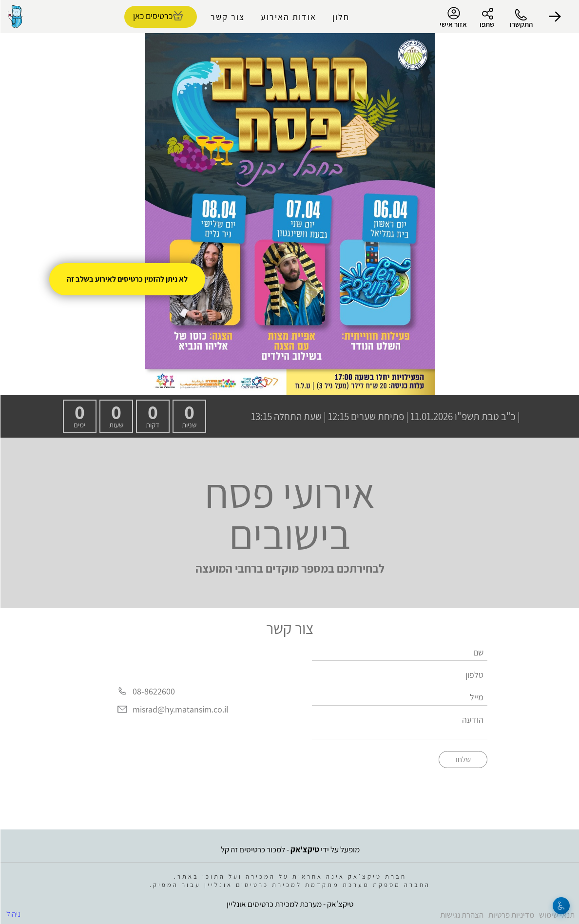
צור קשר (227, 17)
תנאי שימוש (556, 915)
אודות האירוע (288, 17)
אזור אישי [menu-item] (453, 18)
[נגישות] (561, 906)
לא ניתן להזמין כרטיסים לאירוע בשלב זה (127, 279)
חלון (340, 17)
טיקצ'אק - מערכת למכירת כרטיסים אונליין (289, 904)
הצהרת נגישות (461, 915)
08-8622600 (153, 691)
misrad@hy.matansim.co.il (180, 709)
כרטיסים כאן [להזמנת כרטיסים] (152, 16)
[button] (555, 17)
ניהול (13, 914)
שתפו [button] (487, 24)
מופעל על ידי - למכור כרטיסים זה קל (290, 849)
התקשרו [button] (521, 24)
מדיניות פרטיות (511, 915)
